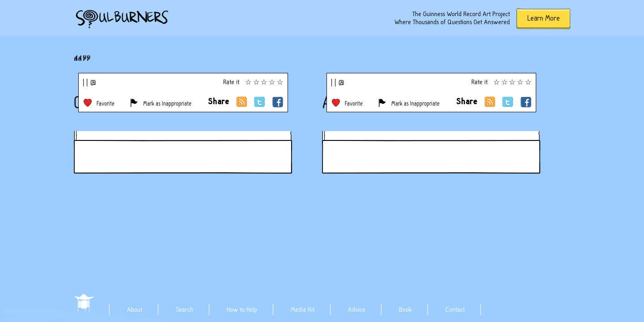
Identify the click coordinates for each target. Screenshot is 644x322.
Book (405, 309)
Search (184, 309)
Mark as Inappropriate (167, 104)
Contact (455, 309)
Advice (357, 309)
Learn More (544, 18)
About (135, 309)
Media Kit (303, 309)
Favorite (106, 104)
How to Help (242, 309)
